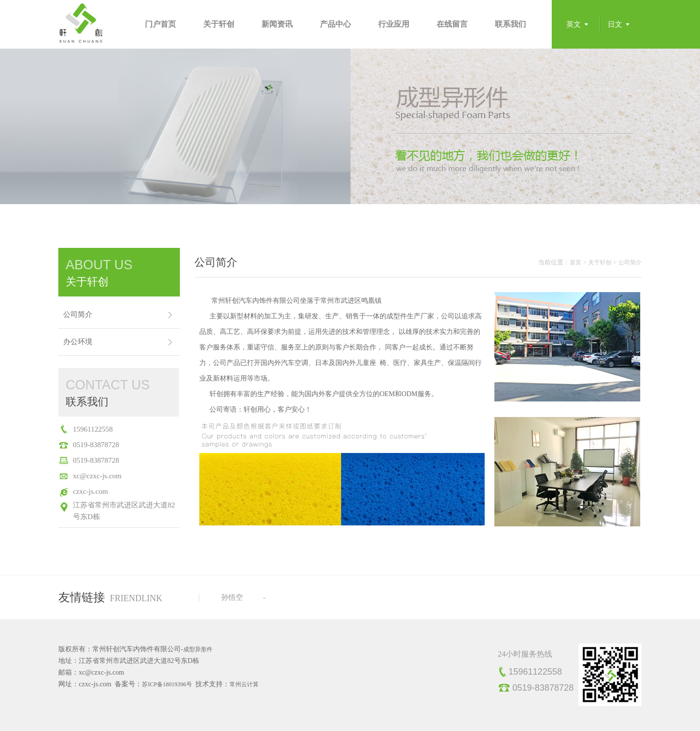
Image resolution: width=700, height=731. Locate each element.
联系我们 (510, 24)
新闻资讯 (277, 24)
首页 (576, 262)
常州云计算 (244, 684)
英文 (574, 24)
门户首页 (160, 24)
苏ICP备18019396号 (167, 684)
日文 (615, 24)
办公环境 (78, 342)
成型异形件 (198, 649)
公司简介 (78, 314)
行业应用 (394, 24)
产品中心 (335, 24)
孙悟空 (232, 597)
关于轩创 (219, 24)
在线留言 (452, 24)
